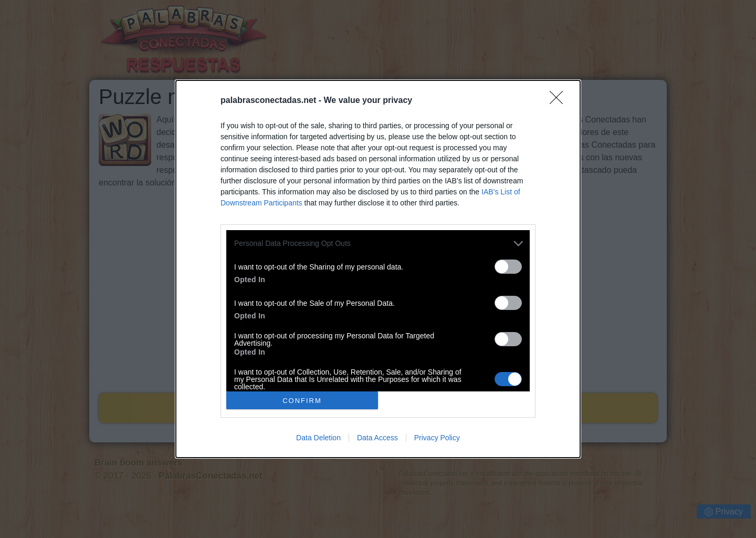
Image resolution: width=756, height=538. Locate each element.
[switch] (508, 267)
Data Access (377, 438)
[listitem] (378, 244)
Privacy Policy (437, 438)
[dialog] (378, 269)
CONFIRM (302, 400)
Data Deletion (318, 438)
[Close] (560, 101)
